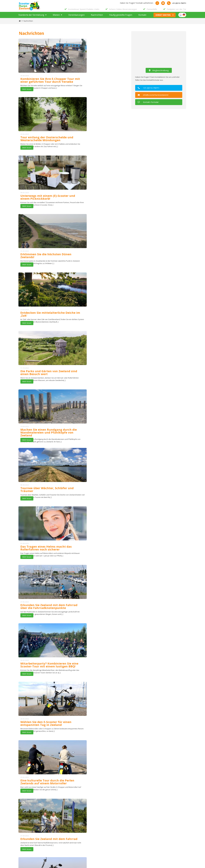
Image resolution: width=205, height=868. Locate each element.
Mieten (56, 17)
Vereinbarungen (76, 17)
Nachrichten (97, 17)
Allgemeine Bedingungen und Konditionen (101, 838)
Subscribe (96, 814)
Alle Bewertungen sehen (123, 785)
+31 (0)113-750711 (150, 90)
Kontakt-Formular (149, 104)
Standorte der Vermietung (31, 17)
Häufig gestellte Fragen (121, 17)
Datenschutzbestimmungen (95, 841)
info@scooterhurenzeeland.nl (154, 97)
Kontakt (142, 17)
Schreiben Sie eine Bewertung (85, 785)
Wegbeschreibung (159, 73)
